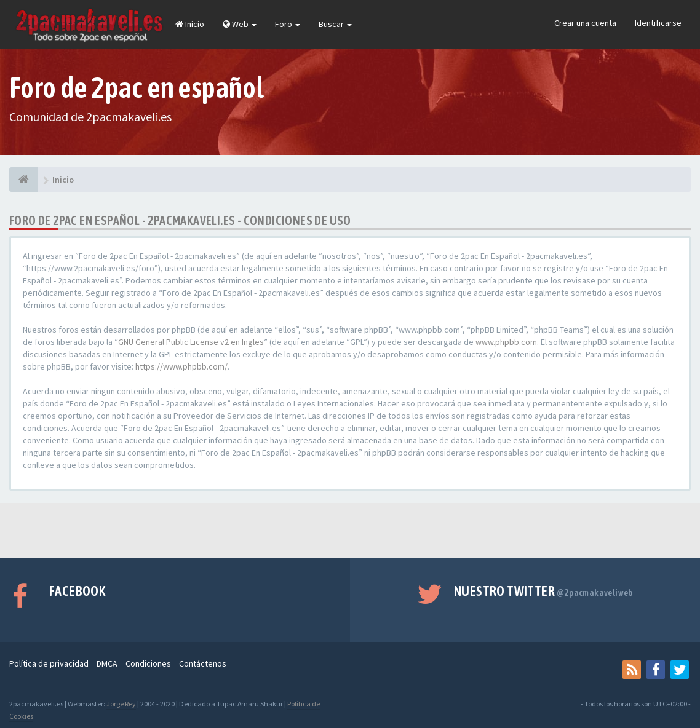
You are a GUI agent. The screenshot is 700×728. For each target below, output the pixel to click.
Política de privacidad (49, 663)
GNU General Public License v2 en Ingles (191, 342)
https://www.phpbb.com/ (181, 366)
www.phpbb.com (506, 342)
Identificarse (658, 23)
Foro (288, 24)
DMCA (107, 663)
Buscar (335, 24)
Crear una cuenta (585, 23)
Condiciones (148, 663)
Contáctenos (203, 663)
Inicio (190, 24)
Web (240, 24)
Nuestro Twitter (543, 591)
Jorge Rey (121, 704)
